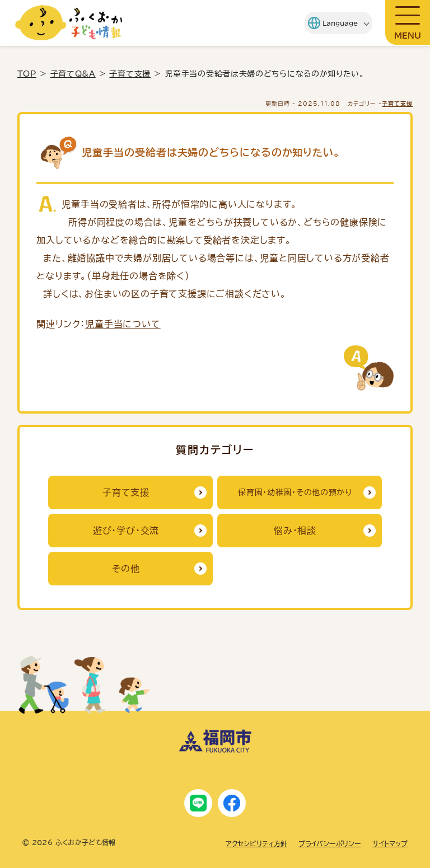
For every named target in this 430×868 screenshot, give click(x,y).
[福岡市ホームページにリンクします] (215, 750)
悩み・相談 (295, 531)
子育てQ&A (73, 74)
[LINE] (198, 803)
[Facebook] (232, 803)
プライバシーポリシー (330, 843)
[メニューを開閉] (408, 22)
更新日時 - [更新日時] (303, 104)
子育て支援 (130, 74)
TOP (27, 74)
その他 (126, 569)
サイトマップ (390, 843)
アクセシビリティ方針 (256, 843)
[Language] (332, 23)
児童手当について (123, 324)
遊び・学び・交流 (126, 531)
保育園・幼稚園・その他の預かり (295, 492)
